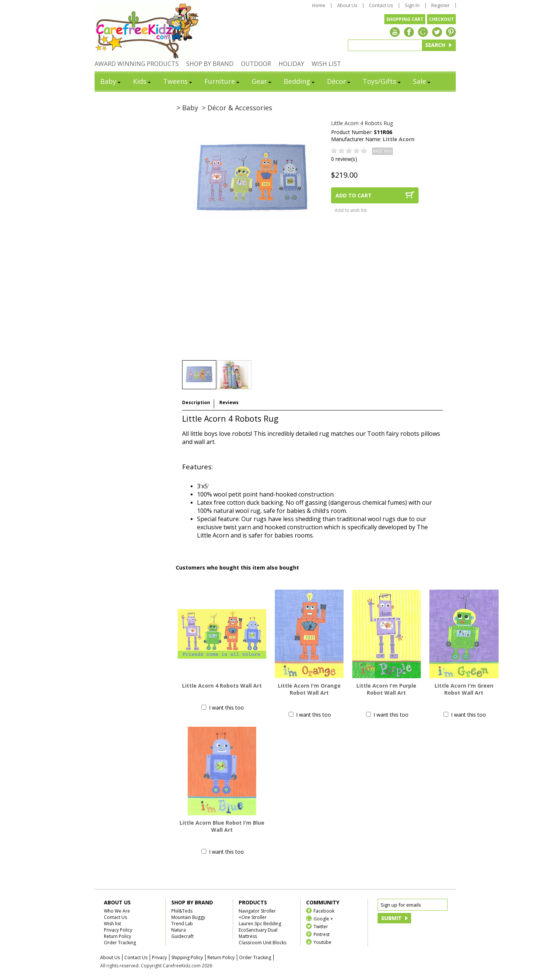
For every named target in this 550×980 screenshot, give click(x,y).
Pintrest (322, 934)
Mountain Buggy (188, 917)
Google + (323, 918)
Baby (111, 81)
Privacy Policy (118, 930)
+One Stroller (253, 917)
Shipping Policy (187, 957)
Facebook (324, 911)
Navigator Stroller (257, 911)
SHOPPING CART (405, 19)
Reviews (229, 402)
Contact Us (381, 5)
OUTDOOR (256, 64)
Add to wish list (351, 210)
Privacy (159, 957)
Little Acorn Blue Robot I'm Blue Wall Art (222, 826)
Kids (142, 81)
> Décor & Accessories (237, 108)
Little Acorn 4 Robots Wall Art (222, 686)
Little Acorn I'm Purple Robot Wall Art (386, 689)
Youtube (322, 942)
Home (319, 5)
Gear (262, 81)
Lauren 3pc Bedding (260, 924)
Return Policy (117, 936)
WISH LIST (326, 64)
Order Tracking (120, 943)
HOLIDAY (291, 64)
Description (196, 402)
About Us (347, 5)
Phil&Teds (182, 911)
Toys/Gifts (382, 81)
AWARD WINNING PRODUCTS (137, 64)
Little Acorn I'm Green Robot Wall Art (464, 689)
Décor (339, 81)
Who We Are (117, 911)
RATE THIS (382, 151)
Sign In (412, 5)
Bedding (300, 81)
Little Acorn (399, 139)
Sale (422, 81)
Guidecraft (182, 936)
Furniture (222, 81)
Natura (179, 930)
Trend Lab (182, 924)
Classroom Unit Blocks (263, 943)
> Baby (187, 108)
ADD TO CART (354, 195)
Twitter (321, 926)
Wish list (112, 924)
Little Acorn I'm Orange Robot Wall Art (309, 689)
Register (441, 5)
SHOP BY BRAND (210, 64)
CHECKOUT (441, 19)
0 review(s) (344, 159)
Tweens (178, 81)
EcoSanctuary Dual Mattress (258, 933)
